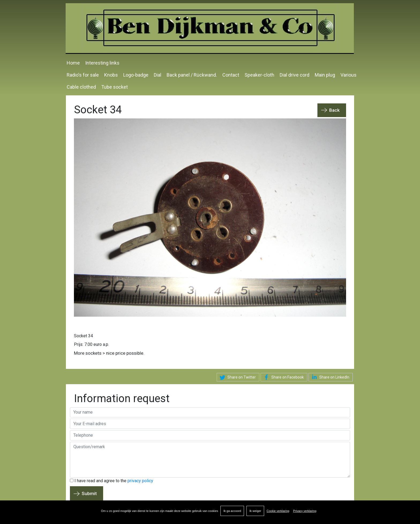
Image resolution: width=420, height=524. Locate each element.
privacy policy (140, 481)
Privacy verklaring (305, 511)
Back (334, 110)
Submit (89, 493)
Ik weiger (255, 511)
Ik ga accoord (232, 511)
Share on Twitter (237, 377)
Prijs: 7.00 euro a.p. (91, 344)
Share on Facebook (283, 377)
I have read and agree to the (112, 481)
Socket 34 (83, 336)
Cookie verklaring (278, 511)
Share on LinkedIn (330, 377)
